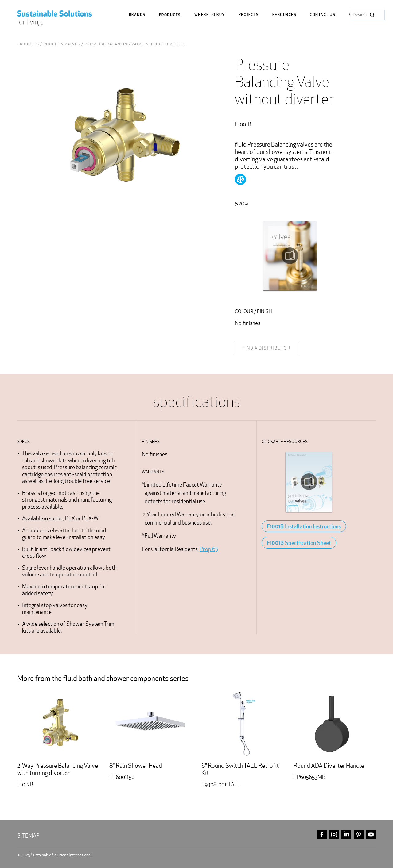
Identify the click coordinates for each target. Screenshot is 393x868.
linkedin (346, 835)
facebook (322, 835)
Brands (137, 15)
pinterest (359, 835)
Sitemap (28, 836)
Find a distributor (266, 348)
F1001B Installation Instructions (304, 526)
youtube (371, 835)
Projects (249, 15)
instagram (334, 835)
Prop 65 (209, 549)
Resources (284, 15)
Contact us (323, 15)
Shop (354, 15)
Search (372, 15)
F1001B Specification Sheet (299, 543)
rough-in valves (62, 44)
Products (170, 15)
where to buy (210, 15)
